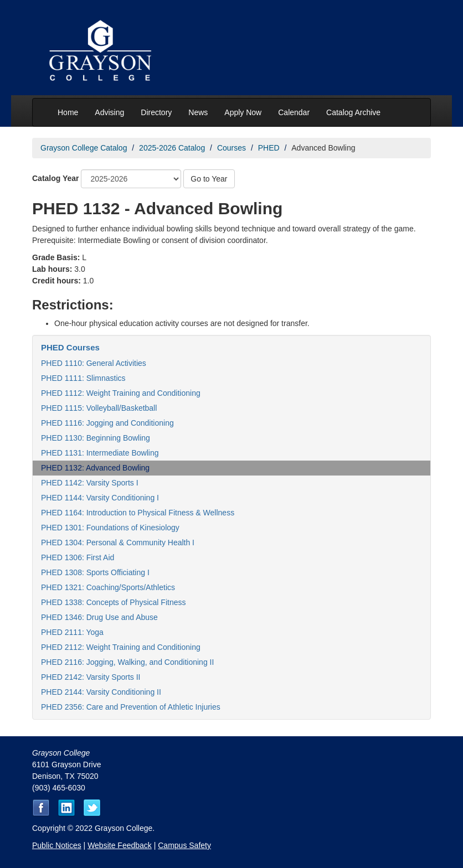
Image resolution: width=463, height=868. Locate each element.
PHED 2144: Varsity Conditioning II (101, 692)
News (198, 112)
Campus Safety (184, 845)
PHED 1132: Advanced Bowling (95, 468)
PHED (269, 148)
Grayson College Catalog (84, 148)
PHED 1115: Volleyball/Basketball (99, 408)
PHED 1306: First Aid (78, 557)
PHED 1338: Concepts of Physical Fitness (113, 602)
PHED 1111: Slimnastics (83, 378)
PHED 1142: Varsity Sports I (90, 483)
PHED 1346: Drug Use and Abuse (99, 617)
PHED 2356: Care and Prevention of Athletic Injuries (131, 707)
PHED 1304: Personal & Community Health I (118, 542)
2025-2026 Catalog (172, 148)
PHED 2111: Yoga (72, 632)
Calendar (294, 112)
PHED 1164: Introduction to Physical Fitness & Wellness (138, 513)
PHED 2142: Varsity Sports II (91, 677)
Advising (109, 112)
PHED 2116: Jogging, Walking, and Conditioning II (127, 662)
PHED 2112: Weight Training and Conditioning (121, 647)
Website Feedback (120, 845)
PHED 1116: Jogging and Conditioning (107, 423)
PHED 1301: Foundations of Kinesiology (110, 528)
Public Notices (57, 845)
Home (68, 112)
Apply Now (243, 112)
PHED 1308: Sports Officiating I (95, 572)
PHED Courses (70, 347)
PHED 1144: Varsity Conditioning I (100, 498)
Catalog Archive (353, 112)
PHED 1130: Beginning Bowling (96, 438)
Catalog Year (56, 178)
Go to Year (209, 179)
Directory (156, 112)
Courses (231, 148)
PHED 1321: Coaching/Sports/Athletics (108, 587)
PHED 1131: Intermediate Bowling (100, 453)
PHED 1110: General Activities (94, 363)
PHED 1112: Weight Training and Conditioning (121, 393)
